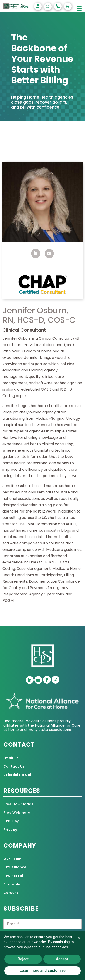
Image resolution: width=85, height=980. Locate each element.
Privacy (10, 830)
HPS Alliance (15, 867)
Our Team (12, 859)
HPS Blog (12, 821)
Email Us (11, 758)
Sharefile (12, 884)
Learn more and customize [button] (42, 971)
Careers (11, 893)
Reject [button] (23, 959)
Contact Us (14, 766)
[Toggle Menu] (79, 9)
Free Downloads (18, 804)
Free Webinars (17, 813)
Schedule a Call (18, 775)
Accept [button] (62, 959)
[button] (79, 938)
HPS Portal (13, 876)
